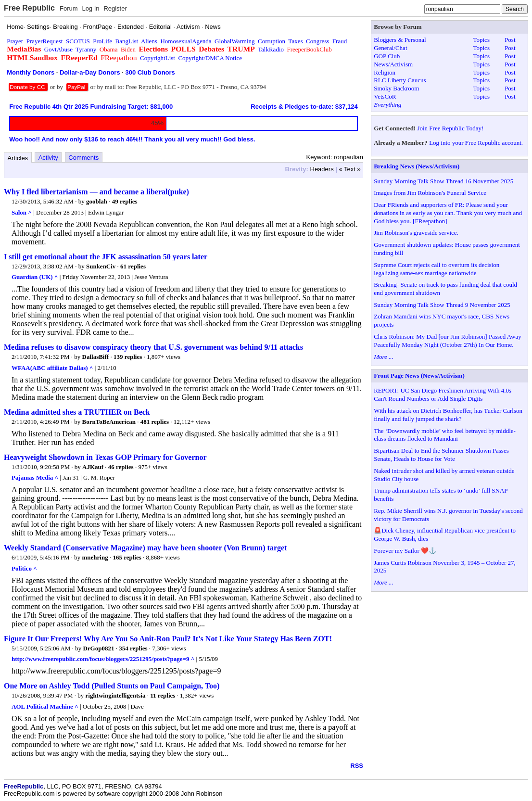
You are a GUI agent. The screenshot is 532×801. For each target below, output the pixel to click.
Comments (83, 158)
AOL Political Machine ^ (45, 706)
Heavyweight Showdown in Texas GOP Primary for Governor (105, 457)
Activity (48, 158)
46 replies (121, 467)
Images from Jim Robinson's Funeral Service (430, 193)
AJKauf (93, 467)
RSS (357, 766)
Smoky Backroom (396, 88)
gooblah (97, 201)
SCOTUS (78, 41)
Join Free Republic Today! (450, 128)
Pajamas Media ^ (35, 477)
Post (510, 40)
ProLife (102, 41)
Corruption (272, 41)
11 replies (163, 695)
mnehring (95, 557)
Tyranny (86, 49)
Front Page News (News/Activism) (419, 375)
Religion (385, 72)
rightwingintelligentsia (116, 695)
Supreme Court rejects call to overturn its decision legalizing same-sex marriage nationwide (437, 269)
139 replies (128, 357)
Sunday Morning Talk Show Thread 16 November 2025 (443, 181)
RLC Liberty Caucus (400, 80)
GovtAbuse (58, 49)
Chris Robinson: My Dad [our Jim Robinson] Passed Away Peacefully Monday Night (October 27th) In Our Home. (447, 341)
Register (115, 8)
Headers (322, 169)
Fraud (340, 41)
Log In (90, 8)
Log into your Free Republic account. (476, 143)
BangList (127, 41)
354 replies (133, 648)
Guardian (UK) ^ (35, 277)
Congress (317, 41)
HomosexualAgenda (186, 41)
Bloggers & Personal (400, 40)
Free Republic (29, 8)
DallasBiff (96, 357)
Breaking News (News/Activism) (417, 166)
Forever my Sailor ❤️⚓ (405, 551)
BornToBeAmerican (109, 422)
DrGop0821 (98, 648)
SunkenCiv (101, 266)
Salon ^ (22, 212)
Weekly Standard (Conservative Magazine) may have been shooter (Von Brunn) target (145, 548)
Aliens (149, 41)
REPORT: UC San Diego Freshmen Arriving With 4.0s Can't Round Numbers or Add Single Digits (443, 394)
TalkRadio (271, 49)
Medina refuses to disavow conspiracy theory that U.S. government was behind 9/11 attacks (153, 347)
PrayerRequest (45, 41)
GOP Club (387, 56)
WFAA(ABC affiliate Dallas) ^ (52, 368)
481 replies (155, 422)
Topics (481, 40)
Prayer (15, 41)
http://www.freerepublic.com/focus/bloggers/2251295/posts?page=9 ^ (103, 659)
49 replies (125, 201)
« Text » (350, 169)
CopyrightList (158, 58)
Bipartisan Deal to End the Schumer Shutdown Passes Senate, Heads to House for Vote (441, 455)
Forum (69, 8)
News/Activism (393, 64)
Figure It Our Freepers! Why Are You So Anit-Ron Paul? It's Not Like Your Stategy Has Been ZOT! (168, 639)
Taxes (295, 41)
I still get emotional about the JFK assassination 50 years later (106, 257)
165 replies (127, 557)
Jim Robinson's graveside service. (416, 233)
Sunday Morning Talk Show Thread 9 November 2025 (442, 305)
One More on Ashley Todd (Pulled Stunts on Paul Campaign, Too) (112, 686)
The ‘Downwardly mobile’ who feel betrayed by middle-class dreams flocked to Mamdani (445, 435)
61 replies (133, 266)
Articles (18, 158)
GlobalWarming (234, 41)
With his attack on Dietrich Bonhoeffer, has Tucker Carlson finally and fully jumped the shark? (448, 415)
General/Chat (390, 48)
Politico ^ (24, 568)
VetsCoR (385, 96)
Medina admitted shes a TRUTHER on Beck (77, 412)
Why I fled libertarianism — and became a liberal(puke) (96, 192)
